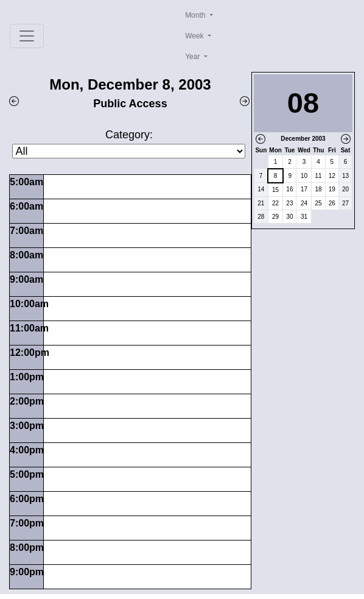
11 (319, 176)
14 (261, 189)
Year (194, 57)
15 (275, 190)
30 (289, 217)
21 (261, 203)
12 (332, 176)
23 (289, 203)
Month (196, 15)
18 (319, 189)
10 (304, 176)
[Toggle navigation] (27, 36)
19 (332, 189)
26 (332, 203)
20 (345, 189)
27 (345, 203)
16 (289, 189)
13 (345, 176)
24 (304, 203)
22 (275, 203)
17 (304, 189)
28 (261, 217)
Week (195, 36)
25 (319, 203)
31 (304, 217)
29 (275, 217)
